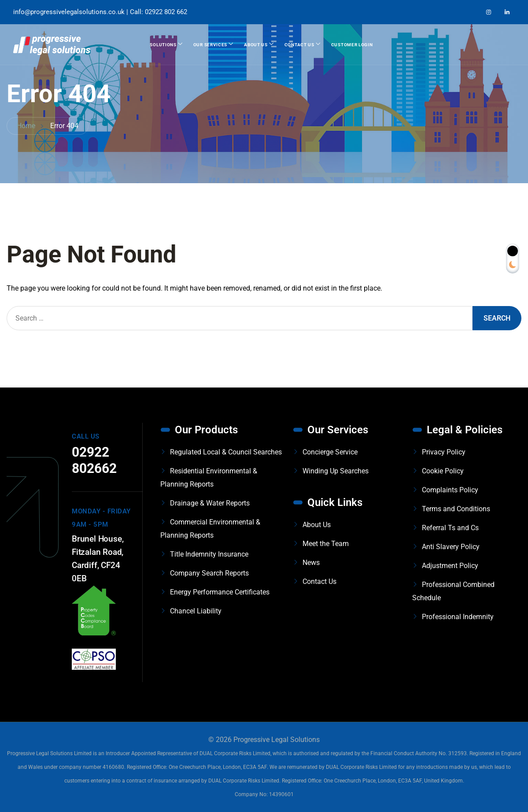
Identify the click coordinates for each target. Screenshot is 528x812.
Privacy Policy (444, 452)
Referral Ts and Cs (450, 528)
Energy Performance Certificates (220, 592)
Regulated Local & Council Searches (226, 452)
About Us (256, 45)
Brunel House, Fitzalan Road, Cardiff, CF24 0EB (98, 559)
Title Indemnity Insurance (209, 554)
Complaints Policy (450, 490)
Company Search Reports (209, 573)
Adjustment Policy (450, 566)
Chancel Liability (196, 611)
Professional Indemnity (458, 617)
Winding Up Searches (336, 471)
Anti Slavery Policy (451, 547)
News (311, 563)
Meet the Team (326, 544)
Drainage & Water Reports (210, 503)
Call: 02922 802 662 (159, 12)
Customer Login (352, 45)
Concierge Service (330, 452)
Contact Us (299, 45)
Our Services (210, 45)
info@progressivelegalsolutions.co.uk (69, 12)
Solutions (163, 45)
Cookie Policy (443, 471)
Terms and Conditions (456, 509)
